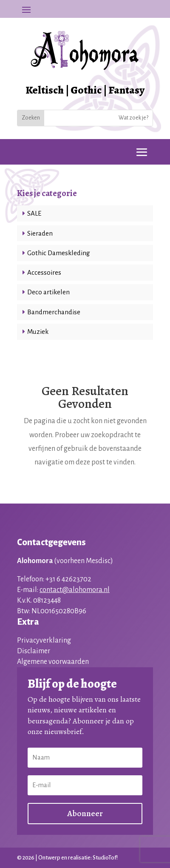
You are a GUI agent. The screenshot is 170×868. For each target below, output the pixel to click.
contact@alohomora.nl (75, 590)
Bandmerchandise (54, 312)
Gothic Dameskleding (59, 253)
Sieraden (40, 233)
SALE (34, 213)
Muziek (38, 332)
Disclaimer (34, 651)
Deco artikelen (48, 292)
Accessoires (44, 272)
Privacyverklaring (44, 640)
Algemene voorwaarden (53, 662)
